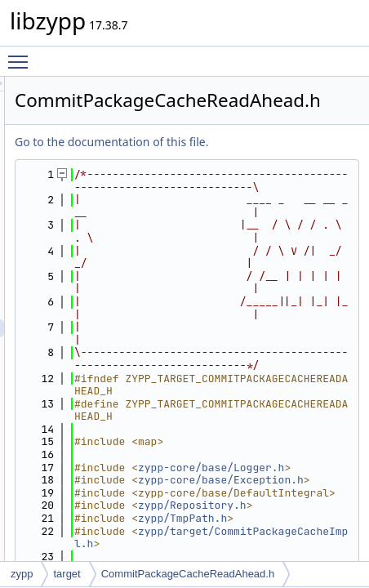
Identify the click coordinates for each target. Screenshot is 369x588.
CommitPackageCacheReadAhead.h (188, 574)
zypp (22, 574)
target (67, 574)
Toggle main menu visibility (22, 55)
